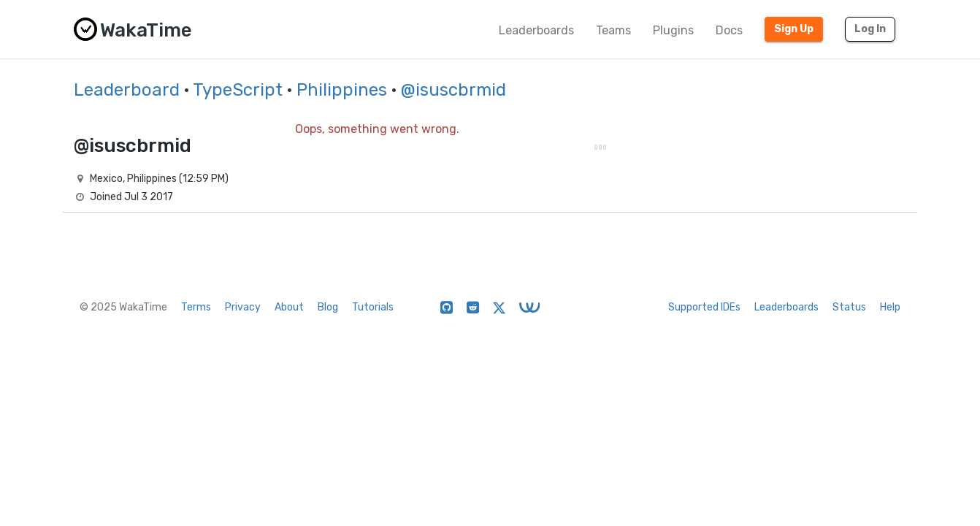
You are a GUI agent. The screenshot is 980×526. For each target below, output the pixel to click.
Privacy (243, 307)
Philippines (342, 90)
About (289, 307)
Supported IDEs (704, 307)
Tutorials (373, 307)
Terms (196, 307)
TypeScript (238, 90)
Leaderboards (536, 30)
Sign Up (794, 29)
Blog (328, 307)
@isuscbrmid (453, 90)
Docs (729, 30)
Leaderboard (127, 90)
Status (849, 307)
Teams (613, 30)
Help (890, 307)
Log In (870, 29)
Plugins (673, 30)
